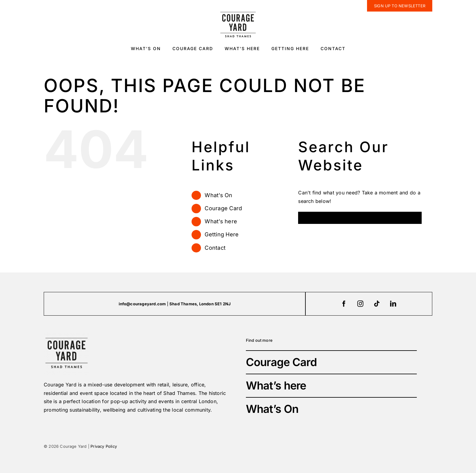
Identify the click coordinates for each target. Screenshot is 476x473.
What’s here (221, 221)
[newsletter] (400, 6)
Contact (215, 248)
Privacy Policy (104, 446)
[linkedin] (393, 304)
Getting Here (222, 234)
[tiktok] (377, 304)
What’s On (218, 195)
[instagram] (361, 304)
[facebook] (344, 304)
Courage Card (223, 208)
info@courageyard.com (142, 304)
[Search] (304, 218)
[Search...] (360, 218)
